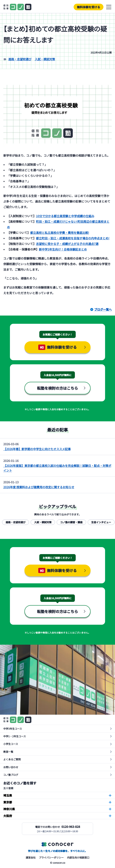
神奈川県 (9, 809)
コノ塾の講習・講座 (71, 522)
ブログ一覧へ (103, 309)
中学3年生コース (13, 729)
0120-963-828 (71, 827)
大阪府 (8, 816)
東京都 (8, 802)
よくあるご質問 (12, 759)
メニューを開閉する (109, 7)
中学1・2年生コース (15, 736)
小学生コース (11, 744)
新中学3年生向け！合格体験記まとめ (63, 249)
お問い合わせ (11, 767)
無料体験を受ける (89, 7)
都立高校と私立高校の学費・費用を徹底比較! (60, 233)
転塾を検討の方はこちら (57, 388)
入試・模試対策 (45, 59)
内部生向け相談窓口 (78, 857)
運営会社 (31, 857)
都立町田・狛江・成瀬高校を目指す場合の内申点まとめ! (73, 238)
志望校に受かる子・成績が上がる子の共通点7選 (67, 244)
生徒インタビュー (101, 522)
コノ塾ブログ (11, 775)
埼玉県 (8, 795)
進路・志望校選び (20, 59)
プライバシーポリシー (51, 857)
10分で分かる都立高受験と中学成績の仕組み (65, 216)
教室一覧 (8, 752)
